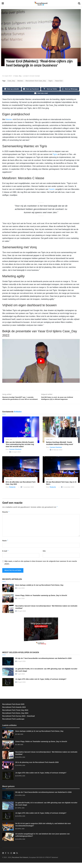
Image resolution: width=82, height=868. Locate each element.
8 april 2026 (20, 834)
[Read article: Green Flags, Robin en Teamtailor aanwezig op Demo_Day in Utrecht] (8, 604)
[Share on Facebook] (31, 89)
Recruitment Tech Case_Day (36, 81)
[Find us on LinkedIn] (3, 858)
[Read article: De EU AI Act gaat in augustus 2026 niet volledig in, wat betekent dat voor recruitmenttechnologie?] (8, 832)
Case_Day (18, 76)
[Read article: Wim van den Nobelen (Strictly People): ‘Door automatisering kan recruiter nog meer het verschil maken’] (21, 435)
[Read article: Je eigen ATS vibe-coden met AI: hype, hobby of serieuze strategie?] (8, 687)
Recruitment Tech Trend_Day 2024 (15, 715)
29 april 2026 (20, 687)
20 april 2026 (20, 844)
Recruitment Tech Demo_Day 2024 (15, 718)
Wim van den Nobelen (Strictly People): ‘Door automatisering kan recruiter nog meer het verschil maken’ (20, 450)
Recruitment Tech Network (20, 863)
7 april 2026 (20, 679)
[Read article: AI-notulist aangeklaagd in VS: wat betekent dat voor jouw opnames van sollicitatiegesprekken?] (8, 842)
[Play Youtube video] (41, 362)
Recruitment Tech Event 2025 (13, 710)
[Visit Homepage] (41, 3)
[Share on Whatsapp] (70, 89)
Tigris (50, 81)
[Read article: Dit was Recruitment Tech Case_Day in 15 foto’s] (61, 475)
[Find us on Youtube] (14, 858)
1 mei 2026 (19, 750)
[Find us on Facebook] (6, 858)
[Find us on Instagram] (11, 858)
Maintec (20, 81)
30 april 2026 (20, 763)
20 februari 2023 (56, 455)
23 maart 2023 (15, 457)
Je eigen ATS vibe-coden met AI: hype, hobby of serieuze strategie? (41, 684)
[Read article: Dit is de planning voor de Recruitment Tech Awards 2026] (8, 771)
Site (44, 556)
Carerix (52, 191)
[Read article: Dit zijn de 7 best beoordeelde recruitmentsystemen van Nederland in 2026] (8, 667)
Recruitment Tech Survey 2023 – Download (18, 721)
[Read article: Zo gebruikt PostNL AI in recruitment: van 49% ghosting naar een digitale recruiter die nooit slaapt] (8, 677)
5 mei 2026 (19, 739)
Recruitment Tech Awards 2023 (14, 712)
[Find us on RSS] (17, 858)
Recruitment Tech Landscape (13, 724)
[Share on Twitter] (50, 89)
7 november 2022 (27, 492)
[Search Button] (79, 3)
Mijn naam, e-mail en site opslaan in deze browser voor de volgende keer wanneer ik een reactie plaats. (41, 568)
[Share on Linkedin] (12, 89)
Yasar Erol (59, 81)
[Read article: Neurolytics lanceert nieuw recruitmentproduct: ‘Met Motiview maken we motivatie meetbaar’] (8, 614)
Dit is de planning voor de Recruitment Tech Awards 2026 (37, 768)
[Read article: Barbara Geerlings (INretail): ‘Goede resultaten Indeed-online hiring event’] (61, 435)
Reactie (6, 517)
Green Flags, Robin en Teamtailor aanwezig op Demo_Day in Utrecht (41, 601)
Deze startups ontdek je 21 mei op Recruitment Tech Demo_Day (39, 590)
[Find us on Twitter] (8, 858)
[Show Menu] (3, 3)
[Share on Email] (41, 94)
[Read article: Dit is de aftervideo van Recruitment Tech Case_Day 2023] (21, 475)
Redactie (12, 492)
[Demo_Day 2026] (41, 637)
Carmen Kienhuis (15, 455)
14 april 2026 (20, 667)
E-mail (5, 556)
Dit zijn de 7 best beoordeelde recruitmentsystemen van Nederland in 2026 (43, 664)
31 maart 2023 (7, 76)
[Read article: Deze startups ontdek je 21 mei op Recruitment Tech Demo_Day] (8, 593)
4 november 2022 (68, 492)
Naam (5, 546)
